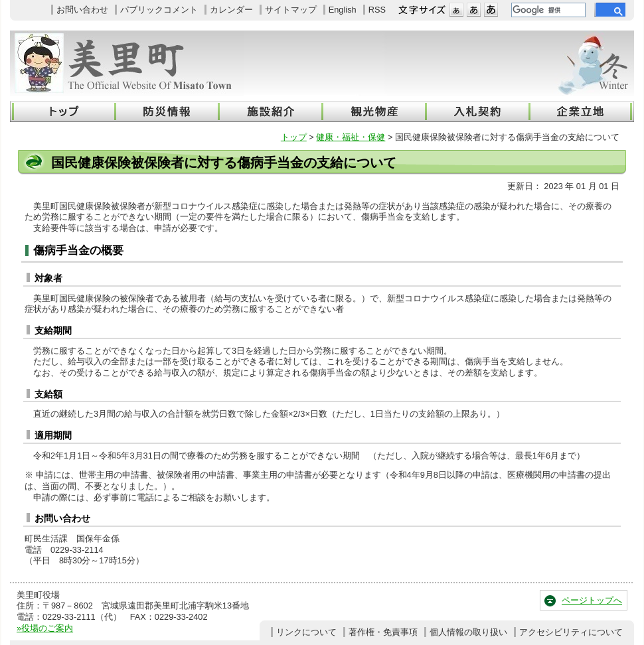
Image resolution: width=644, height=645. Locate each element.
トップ (294, 137)
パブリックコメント (159, 10)
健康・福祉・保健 (351, 137)
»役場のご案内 (45, 628)
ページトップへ (592, 600)
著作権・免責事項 (383, 632)
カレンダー (231, 10)
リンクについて (306, 632)
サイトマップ (291, 10)
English (343, 10)
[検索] (547, 10)
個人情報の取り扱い (468, 632)
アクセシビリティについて (571, 632)
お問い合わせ (82, 10)
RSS (377, 10)
